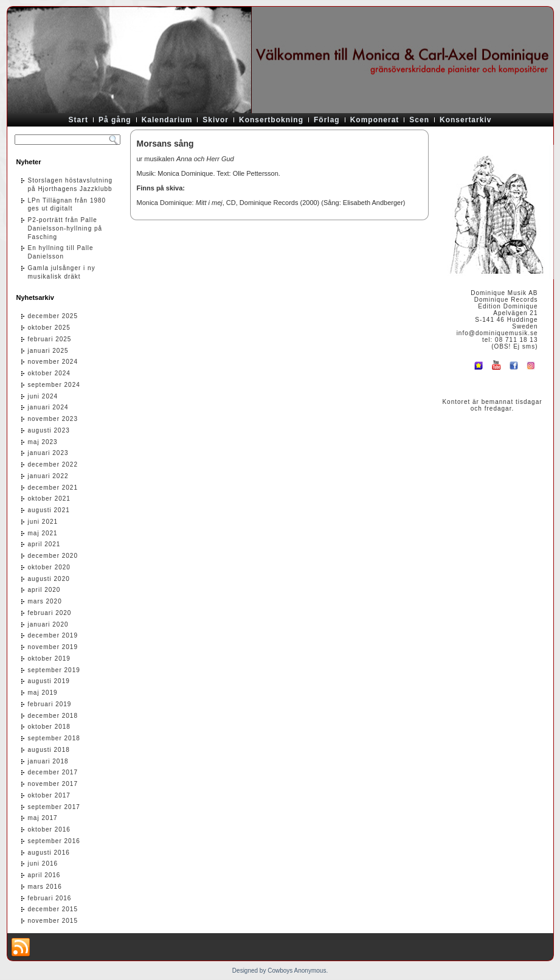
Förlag (327, 120)
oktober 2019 (49, 659)
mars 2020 (45, 601)
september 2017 (54, 807)
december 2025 (53, 316)
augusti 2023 (49, 430)
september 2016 (54, 841)
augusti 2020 (49, 579)
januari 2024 (48, 407)
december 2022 (53, 464)
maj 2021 (43, 533)
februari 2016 (50, 898)
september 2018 (54, 738)
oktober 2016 (49, 829)
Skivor (216, 120)
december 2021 (53, 488)
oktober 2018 (49, 727)
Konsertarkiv (465, 120)
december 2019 (53, 635)
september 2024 (54, 385)
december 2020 (53, 556)
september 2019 (54, 670)
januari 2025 (48, 351)
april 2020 (44, 590)
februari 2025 (50, 339)
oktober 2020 (49, 567)
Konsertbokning (271, 120)
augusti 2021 (49, 510)
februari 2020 (50, 613)
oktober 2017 (49, 795)
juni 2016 (43, 864)
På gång (115, 120)
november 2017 (53, 784)
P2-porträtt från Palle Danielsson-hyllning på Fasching (65, 228)
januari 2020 (48, 624)
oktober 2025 (49, 328)
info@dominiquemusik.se (497, 333)
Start (78, 120)
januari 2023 (48, 453)
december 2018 (53, 716)
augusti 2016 (49, 853)
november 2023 (53, 419)
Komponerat (375, 120)
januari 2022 (48, 476)
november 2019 (53, 647)
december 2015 (53, 909)
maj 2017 (43, 818)
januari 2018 (48, 761)
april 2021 (44, 544)
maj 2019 (43, 693)
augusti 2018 (49, 750)
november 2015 (53, 921)
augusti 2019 (49, 681)
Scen (419, 120)
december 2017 (53, 772)
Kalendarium (167, 120)
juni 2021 (43, 522)
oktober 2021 (49, 499)
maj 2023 (43, 442)
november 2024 (53, 362)
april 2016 (44, 875)
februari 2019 (50, 704)
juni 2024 (43, 396)
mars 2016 (45, 887)
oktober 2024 (49, 373)
